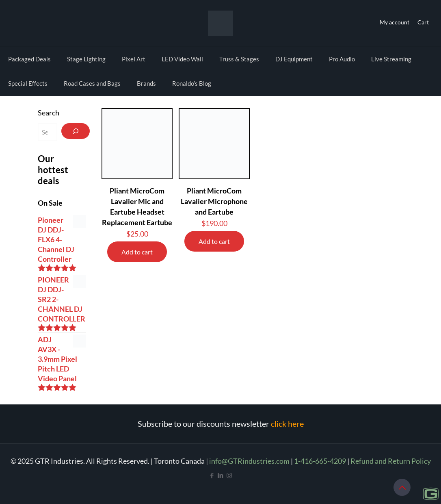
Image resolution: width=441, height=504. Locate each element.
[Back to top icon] (402, 487)
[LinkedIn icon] (221, 475)
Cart (423, 22)
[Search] (76, 131)
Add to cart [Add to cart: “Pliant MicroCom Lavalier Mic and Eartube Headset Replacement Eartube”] (137, 252)
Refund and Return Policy (391, 461)
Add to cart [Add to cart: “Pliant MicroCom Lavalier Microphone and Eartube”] (214, 241)
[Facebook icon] (212, 475)
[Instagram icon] (229, 475)
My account (395, 22)
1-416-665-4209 (320, 461)
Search (49, 113)
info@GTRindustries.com (249, 461)
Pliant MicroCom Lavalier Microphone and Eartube (214, 201)
